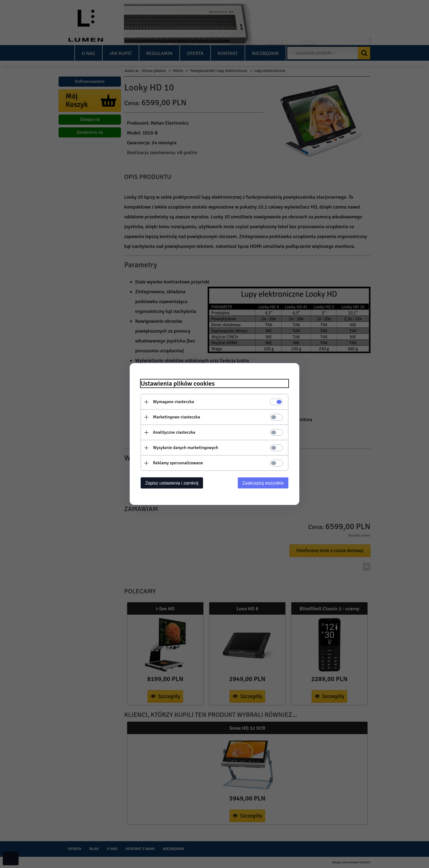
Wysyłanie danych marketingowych (186, 448)
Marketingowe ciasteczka (176, 417)
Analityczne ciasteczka (174, 432)
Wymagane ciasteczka (173, 402)
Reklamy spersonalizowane (178, 463)
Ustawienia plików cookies (178, 384)
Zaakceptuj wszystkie (263, 483)
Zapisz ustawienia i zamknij (172, 483)
